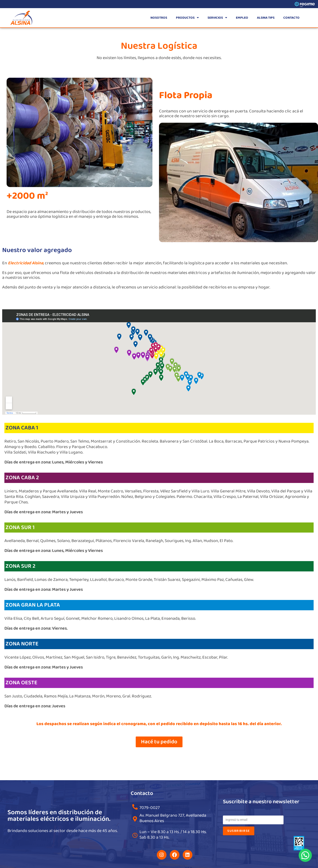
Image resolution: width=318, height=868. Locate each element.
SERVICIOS (217, 18)
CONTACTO (291, 18)
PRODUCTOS (187, 18)
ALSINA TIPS (266, 18)
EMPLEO (242, 18)
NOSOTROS (159, 18)
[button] (305, 855)
